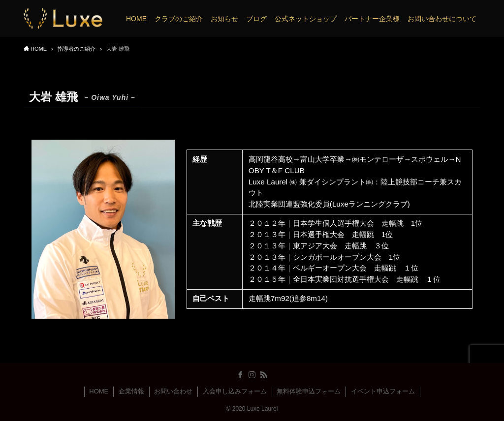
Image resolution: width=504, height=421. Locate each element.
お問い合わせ (173, 391)
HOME (99, 391)
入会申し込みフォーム (235, 391)
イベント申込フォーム (383, 391)
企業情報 (131, 391)
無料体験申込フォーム (309, 391)
